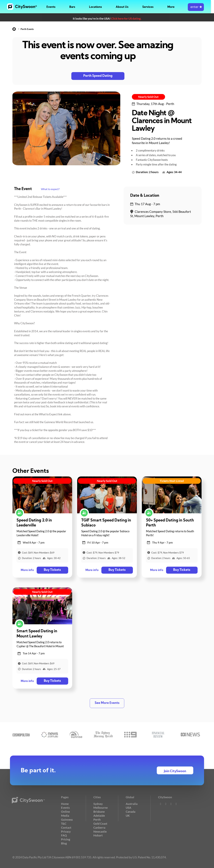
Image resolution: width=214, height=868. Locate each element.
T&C (64, 823)
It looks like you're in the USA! (107, 19)
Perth (97, 820)
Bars (74, 7)
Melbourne (101, 808)
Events (52, 7)
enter (199, 7)
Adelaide (99, 816)
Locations (97, 7)
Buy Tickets (52, 570)
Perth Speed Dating (98, 76)
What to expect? (50, 189)
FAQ (64, 835)
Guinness (67, 820)
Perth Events (27, 29)
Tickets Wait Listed (172, 481)
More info (27, 570)
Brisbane (99, 812)
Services (151, 7)
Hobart (98, 835)
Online (65, 812)
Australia (132, 804)
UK (128, 816)
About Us (124, 7)
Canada (131, 812)
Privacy (66, 831)
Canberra (99, 827)
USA (128, 808)
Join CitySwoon (175, 771)
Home (65, 804)
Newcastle (100, 831)
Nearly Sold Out (148, 97)
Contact (66, 827)
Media (65, 816)
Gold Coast (100, 823)
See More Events (107, 703)
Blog (64, 843)
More (174, 7)
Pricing (66, 839)
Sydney (98, 804)
